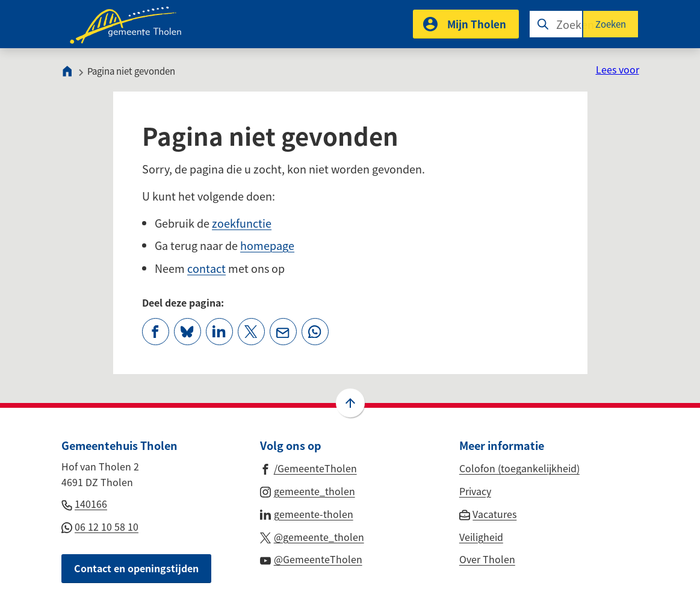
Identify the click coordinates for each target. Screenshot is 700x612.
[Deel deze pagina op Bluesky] (187, 332)
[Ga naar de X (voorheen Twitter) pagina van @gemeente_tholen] (312, 536)
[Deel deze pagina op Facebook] (156, 332)
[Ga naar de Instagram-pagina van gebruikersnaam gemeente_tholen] (308, 490)
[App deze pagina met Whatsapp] (315, 332)
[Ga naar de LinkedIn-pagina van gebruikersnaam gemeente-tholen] (307, 513)
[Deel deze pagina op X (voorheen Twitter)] (251, 332)
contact (206, 268)
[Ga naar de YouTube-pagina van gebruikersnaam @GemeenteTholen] (311, 558)
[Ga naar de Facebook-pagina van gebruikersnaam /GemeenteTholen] (308, 467)
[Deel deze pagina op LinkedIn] (219, 332)
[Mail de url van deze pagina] (283, 332)
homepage (267, 245)
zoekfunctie (242, 223)
